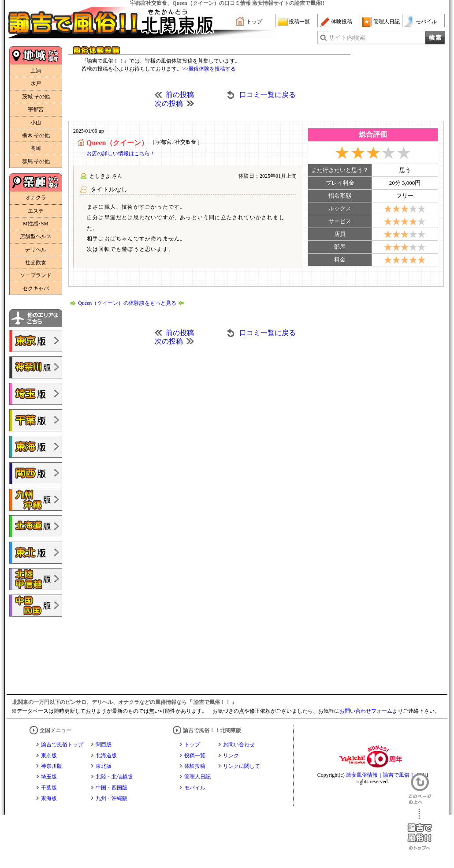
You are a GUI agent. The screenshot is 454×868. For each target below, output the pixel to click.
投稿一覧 (299, 22)
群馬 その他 (36, 161)
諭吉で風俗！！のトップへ (420, 829)
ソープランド (36, 275)
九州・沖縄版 (112, 798)
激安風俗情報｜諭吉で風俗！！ (383, 775)
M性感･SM (36, 224)
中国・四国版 (112, 788)
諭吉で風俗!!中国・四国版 (36, 606)
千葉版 (49, 788)
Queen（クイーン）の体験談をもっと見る (127, 303)
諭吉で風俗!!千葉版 (36, 420)
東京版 (49, 756)
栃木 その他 (36, 135)
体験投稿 (342, 22)
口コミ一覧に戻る (268, 95)
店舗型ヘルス (36, 236)
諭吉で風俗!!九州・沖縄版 (36, 500)
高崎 (36, 148)
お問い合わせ (239, 745)
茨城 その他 (36, 97)
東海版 (49, 798)
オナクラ (36, 198)
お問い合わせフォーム (366, 711)
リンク (231, 756)
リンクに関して (242, 766)
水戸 (36, 83)
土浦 (36, 71)
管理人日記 (387, 22)
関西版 (104, 745)
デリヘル (36, 250)
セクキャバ (36, 288)
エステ (36, 211)
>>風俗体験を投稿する (209, 69)
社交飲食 (36, 262)
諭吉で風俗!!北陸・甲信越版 (36, 579)
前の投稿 (180, 95)
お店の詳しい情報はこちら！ (121, 153)
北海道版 (106, 756)
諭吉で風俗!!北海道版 (36, 526)
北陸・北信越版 (114, 777)
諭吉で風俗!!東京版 (36, 341)
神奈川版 (52, 766)
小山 (36, 123)
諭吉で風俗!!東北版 (36, 553)
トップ (254, 22)
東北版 (104, 766)
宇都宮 (36, 109)
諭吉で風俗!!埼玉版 (36, 394)
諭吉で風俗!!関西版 (36, 473)
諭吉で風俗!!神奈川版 (36, 367)
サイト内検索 (347, 38)
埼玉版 (49, 777)
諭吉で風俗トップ (62, 745)
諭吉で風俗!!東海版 (36, 447)
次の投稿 (169, 103)
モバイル (426, 22)
